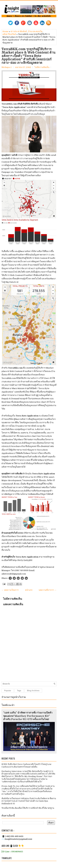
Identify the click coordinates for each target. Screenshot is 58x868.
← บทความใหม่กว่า (10, 590)
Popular (8, 691)
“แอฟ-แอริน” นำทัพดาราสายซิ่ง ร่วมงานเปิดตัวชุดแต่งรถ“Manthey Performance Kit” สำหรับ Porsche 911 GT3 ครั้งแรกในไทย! (28, 716)
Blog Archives (33, 691)
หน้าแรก (29, 590)
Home (5, 31)
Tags (19, 691)
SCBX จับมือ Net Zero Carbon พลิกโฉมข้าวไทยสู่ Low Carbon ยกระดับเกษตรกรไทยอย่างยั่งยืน (26, 765)
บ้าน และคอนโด (35, 31)
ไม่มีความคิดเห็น (42, 67)
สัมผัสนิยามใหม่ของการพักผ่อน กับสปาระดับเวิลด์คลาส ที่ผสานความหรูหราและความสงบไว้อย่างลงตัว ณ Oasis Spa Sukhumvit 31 (29, 801)
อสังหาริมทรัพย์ (9, 34)
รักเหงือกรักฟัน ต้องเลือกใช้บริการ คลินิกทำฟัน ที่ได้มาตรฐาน (28, 808)
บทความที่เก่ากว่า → (48, 590)
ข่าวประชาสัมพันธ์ (19, 31)
